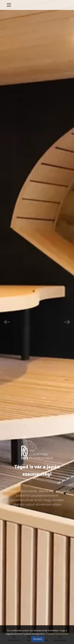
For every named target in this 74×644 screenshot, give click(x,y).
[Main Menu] (9, 5)
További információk (57, 634)
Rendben (38, 639)
